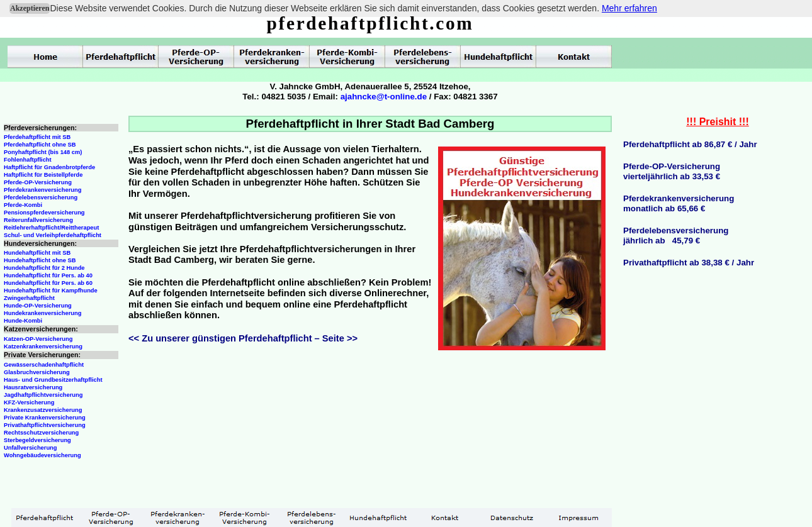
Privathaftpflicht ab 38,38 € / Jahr (689, 263)
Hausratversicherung (33, 387)
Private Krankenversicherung (45, 418)
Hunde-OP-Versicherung (38, 306)
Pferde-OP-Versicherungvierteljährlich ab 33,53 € (672, 171)
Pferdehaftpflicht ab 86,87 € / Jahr (690, 144)
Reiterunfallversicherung (38, 220)
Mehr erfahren (629, 8)
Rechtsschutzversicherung (41, 433)
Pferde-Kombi (23, 205)
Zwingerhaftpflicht (29, 298)
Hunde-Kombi (23, 321)
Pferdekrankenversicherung (42, 190)
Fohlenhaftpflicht (28, 160)
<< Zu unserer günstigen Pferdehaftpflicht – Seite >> (243, 338)
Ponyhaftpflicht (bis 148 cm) (43, 152)
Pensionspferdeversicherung (44, 213)
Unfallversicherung (31, 448)
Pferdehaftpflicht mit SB (37, 137)
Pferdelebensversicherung (41, 197)
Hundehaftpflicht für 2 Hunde (44, 268)
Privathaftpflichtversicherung (45, 425)
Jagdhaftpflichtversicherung (43, 395)
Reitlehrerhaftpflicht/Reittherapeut (51, 228)
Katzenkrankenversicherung (43, 347)
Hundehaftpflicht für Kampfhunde (51, 291)
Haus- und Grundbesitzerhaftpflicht (53, 380)
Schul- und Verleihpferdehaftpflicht (53, 235)
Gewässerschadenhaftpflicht (44, 365)
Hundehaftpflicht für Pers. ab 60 (48, 283)
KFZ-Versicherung (29, 402)
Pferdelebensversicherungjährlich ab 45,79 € (676, 236)
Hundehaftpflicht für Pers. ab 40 (48, 275)
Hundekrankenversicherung (42, 313)
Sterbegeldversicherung (37, 440)
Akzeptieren (30, 8)
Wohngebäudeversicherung (42, 455)
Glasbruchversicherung (37, 372)
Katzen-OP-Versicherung (38, 339)
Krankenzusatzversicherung (43, 410)
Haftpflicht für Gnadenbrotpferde (49, 167)
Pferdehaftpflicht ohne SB (40, 145)
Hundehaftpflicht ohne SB (40, 260)
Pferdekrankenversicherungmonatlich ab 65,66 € (679, 203)
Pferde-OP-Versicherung (38, 182)
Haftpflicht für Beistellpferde (43, 175)
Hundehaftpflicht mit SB (37, 253)
